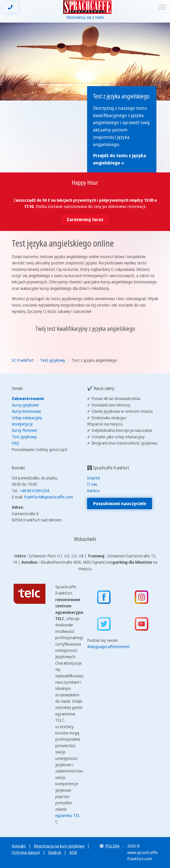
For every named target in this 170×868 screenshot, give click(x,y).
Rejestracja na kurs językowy (59, 846)
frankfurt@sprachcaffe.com (48, 497)
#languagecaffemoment (108, 647)
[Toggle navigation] (162, 7)
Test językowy (24, 437)
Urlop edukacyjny (27, 418)
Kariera (93, 491)
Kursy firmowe (24, 430)
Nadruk (55, 853)
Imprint (94, 478)
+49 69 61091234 (34, 491)
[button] (112, 846)
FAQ (15, 443)
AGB (73, 853)
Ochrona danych (26, 853)
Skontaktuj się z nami (85, 17)
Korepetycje (22, 424)
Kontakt (19, 846)
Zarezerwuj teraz (85, 219)
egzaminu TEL (68, 816)
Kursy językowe (25, 405)
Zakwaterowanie (28, 399)
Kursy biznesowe (26, 411)
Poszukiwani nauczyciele (120, 503)
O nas (92, 484)
